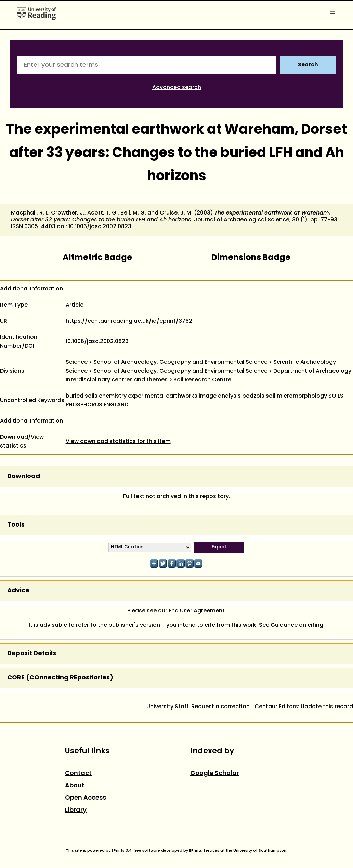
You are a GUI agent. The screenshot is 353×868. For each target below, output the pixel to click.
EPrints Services (204, 851)
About (75, 786)
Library (76, 810)
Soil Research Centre (202, 380)
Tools (16, 525)
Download (24, 476)
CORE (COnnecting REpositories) (60, 678)
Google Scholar (215, 773)
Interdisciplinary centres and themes (117, 380)
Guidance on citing (297, 625)
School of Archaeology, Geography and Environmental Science (180, 362)
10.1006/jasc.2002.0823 (100, 227)
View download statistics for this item (118, 442)
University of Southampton (260, 851)
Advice (18, 591)
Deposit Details (32, 654)
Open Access (86, 798)
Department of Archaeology (312, 371)
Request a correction (220, 707)
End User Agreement (197, 611)
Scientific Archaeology (305, 362)
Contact (78, 773)
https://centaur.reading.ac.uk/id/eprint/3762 (129, 321)
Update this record (327, 707)
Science (77, 362)
